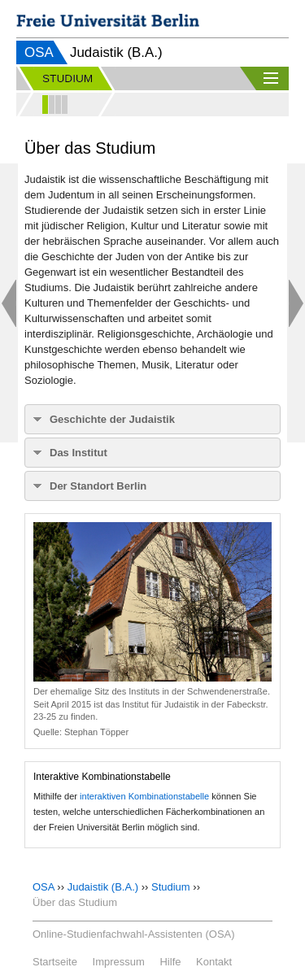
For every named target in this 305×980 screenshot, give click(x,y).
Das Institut (78, 453)
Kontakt (214, 962)
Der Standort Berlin (98, 486)
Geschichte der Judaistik (112, 419)
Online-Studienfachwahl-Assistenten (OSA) (134, 934)
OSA (39, 52)
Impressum (119, 962)
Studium (171, 887)
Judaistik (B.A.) (103, 887)
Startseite (55, 962)
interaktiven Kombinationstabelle (144, 796)
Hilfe (170, 962)
